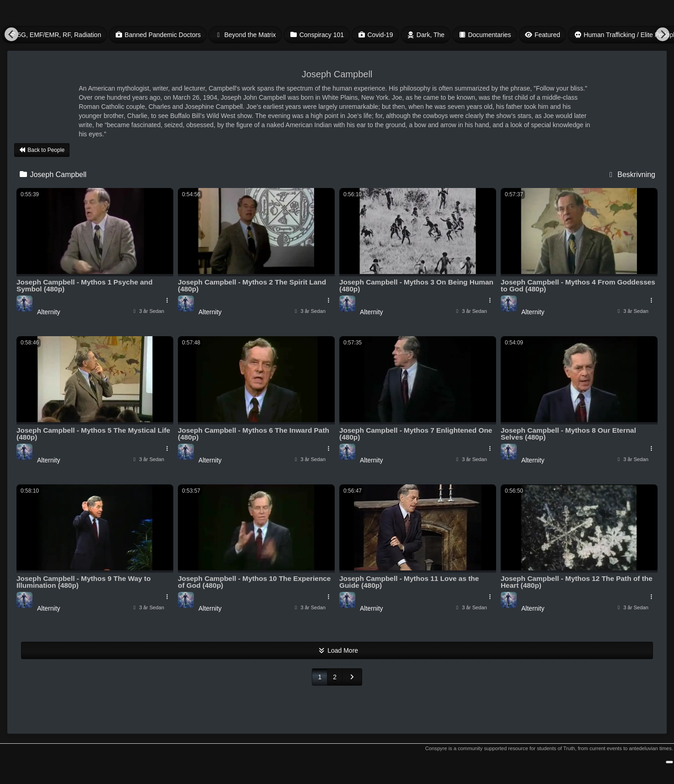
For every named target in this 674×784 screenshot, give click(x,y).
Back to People (42, 150)
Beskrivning (631, 175)
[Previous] (11, 34)
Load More (337, 650)
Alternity (49, 312)
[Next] (663, 34)
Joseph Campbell (53, 175)
